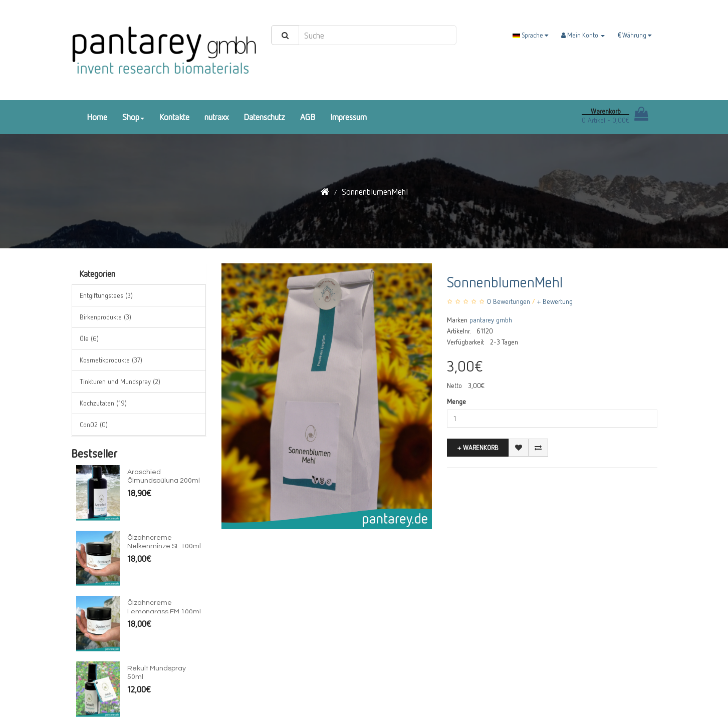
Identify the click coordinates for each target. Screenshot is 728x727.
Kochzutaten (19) (103, 403)
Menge (456, 401)
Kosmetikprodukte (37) (111, 360)
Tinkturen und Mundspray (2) (120, 381)
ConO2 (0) (94, 424)
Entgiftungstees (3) (106, 295)
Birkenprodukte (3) (105, 317)
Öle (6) (89, 338)
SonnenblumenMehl (375, 191)
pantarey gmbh (491, 320)
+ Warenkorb (478, 447)
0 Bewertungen (509, 301)
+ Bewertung (555, 301)
